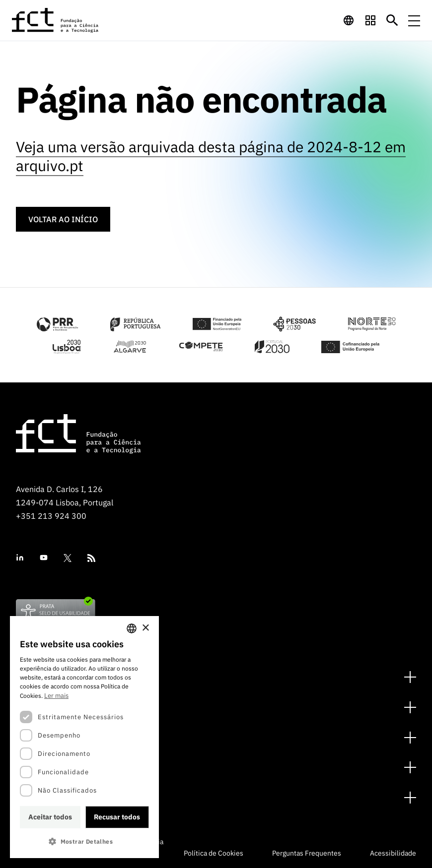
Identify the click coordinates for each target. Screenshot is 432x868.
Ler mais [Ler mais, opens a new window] (56, 696)
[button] (84, 841)
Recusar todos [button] (117, 817)
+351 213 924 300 (51, 516)
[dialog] (84, 737)
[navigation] (349, 20)
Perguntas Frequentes (307, 853)
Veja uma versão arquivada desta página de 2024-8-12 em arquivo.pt (211, 156)
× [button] (145, 628)
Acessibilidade (393, 853)
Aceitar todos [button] (50, 817)
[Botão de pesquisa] (392, 20)
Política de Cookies (214, 853)
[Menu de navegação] (414, 20)
